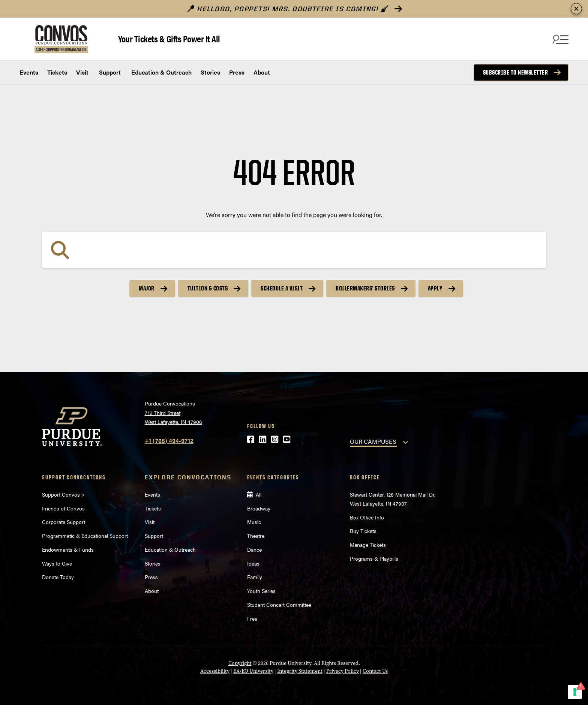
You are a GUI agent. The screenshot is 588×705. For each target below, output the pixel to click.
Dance (254, 549)
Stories (210, 72)
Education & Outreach (161, 72)
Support (109, 72)
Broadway (259, 508)
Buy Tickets (363, 531)
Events (29, 72)
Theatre (256, 536)
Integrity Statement (300, 671)
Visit (82, 72)
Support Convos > (63, 494)
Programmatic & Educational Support (85, 536)
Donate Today (58, 577)
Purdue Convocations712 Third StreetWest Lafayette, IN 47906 (173, 412)
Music (254, 522)
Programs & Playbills (374, 558)
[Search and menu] (559, 39)
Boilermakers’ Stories (365, 288)
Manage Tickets (368, 545)
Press (237, 72)
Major (147, 288)
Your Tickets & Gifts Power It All (169, 38)
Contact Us (375, 671)
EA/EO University (253, 671)
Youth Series (261, 591)
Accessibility (215, 671)
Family (255, 577)
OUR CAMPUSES (373, 441)
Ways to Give (57, 563)
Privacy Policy (343, 671)
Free (252, 618)
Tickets (57, 72)
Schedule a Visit (282, 288)
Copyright (240, 663)
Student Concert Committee (279, 605)
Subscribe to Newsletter (516, 72)
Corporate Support (64, 522)
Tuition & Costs (208, 288)
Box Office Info (367, 517)
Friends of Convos (63, 508)
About (262, 72)
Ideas (253, 563)
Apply (435, 288)
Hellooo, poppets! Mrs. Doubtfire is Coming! (288, 9)
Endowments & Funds (68, 549)
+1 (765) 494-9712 (169, 441)
